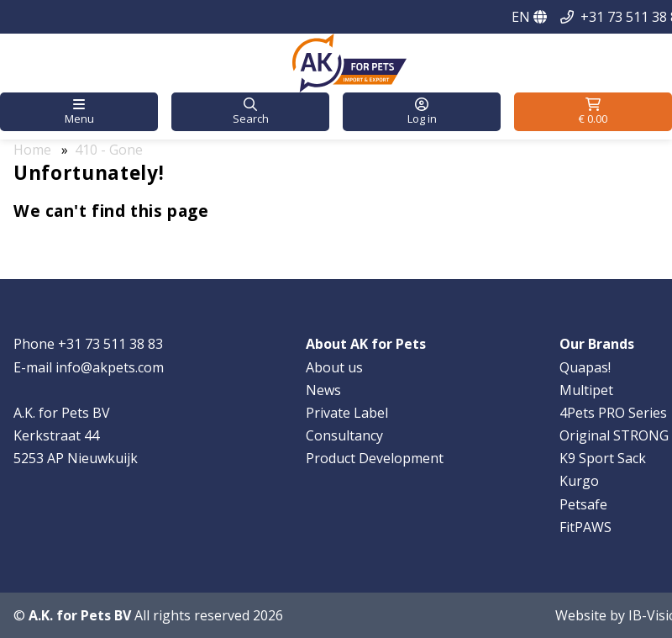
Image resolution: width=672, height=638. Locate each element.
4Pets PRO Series (613, 413)
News (323, 390)
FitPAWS (585, 527)
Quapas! (585, 367)
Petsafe (583, 504)
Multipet (586, 390)
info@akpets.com (110, 367)
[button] (79, 112)
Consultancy (344, 435)
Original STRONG (614, 435)
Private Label (347, 413)
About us (334, 367)
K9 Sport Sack (603, 458)
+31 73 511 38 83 (110, 344)
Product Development (375, 458)
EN (529, 17)
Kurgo (579, 481)
